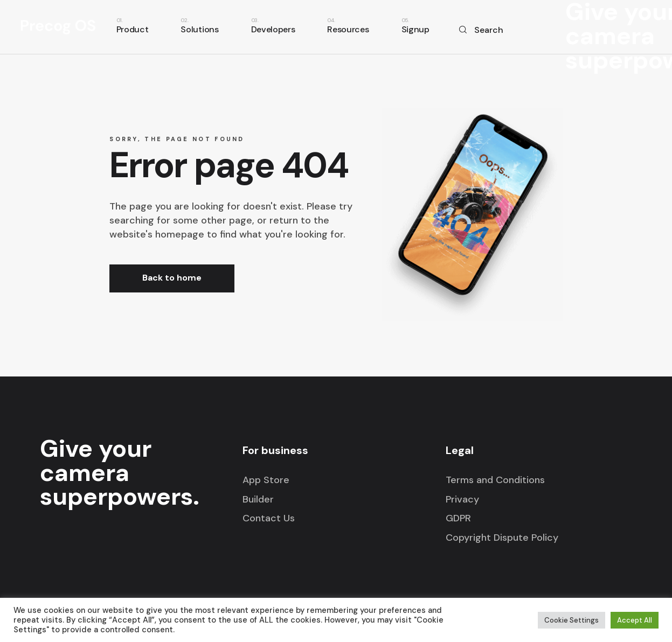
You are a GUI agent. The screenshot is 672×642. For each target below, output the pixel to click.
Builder (258, 499)
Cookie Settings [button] (571, 620)
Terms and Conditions (495, 480)
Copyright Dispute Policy (502, 538)
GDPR (458, 518)
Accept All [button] (635, 620)
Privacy (462, 499)
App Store (266, 480)
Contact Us (269, 518)
